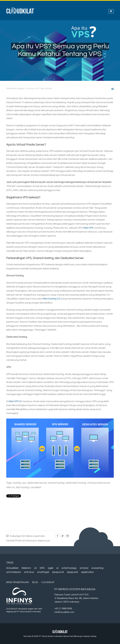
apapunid (72, 572)
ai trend (84, 568)
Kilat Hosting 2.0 (51, 299)
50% (42, 568)
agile (51, 568)
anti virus (29, 572)
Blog (35, 582)
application (87, 572)
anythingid (43, 572)
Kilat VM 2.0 (15, 401)
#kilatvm (26, 568)
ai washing (97, 568)
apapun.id (58, 572)
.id (35, 568)
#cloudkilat (12, 568)
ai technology (69, 568)
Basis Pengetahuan (17, 582)
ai (57, 568)
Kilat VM (88, 228)
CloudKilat (48, 582)
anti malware (14, 572)
